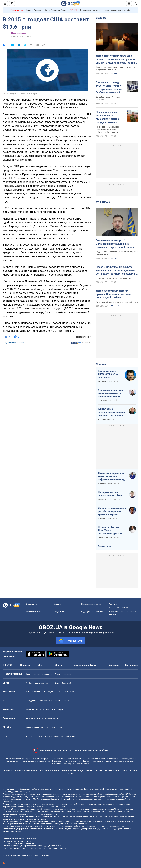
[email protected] (35, 848)
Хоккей (49, 683)
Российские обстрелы (90, 10)
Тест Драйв (31, 701)
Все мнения (104, 546)
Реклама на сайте (34, 612)
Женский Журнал (69, 736)
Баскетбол (39, 683)
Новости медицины (35, 727)
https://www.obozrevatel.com (96, 789)
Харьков (36, 674)
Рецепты (30, 710)
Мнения (101, 364)
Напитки (40, 710)
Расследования (81, 665)
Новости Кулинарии (55, 710)
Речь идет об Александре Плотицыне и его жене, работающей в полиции (108, 129)
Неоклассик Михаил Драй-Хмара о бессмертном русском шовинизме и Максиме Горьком (110, 530)
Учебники (36, 692)
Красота (48, 736)
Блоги (93, 665)
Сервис (66, 701)
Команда (58, 604)
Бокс (57, 683)
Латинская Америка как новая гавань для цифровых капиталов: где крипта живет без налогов (112, 476)
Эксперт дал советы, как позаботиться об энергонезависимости (115, 68)
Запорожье (47, 674)
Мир (40, 665)
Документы (59, 612)
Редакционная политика (14, 343)
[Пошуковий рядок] (136, 4)
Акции (58, 701)
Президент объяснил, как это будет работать (117, 302)
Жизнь (59, 665)
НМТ (72, 692)
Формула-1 (66, 683)
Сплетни (38, 736)
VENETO (73, 10)
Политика (25, 665)
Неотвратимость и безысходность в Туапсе (111, 494)
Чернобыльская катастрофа (117, 10)
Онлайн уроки (49, 692)
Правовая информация (91, 604)
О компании (31, 604)
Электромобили (45, 701)
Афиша (29, 736)
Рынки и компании (34, 718)
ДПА (60, 692)
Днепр (57, 674)
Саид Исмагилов (105, 401)
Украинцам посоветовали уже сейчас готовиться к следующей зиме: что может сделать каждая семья (116, 59)
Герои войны (17, 10)
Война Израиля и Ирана (55, 10)
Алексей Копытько (105, 500)
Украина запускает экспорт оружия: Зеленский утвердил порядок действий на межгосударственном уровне (114, 294)
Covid (60, 727)
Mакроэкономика (18, 33)
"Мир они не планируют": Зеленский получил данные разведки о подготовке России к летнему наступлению (115, 244)
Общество (113, 665)
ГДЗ (28, 692)
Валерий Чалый (104, 420)
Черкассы (67, 674)
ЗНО (66, 692)
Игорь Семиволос (105, 382)
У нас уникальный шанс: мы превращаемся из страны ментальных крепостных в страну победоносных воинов (111, 393)
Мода (56, 736)
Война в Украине (34, 10)
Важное (101, 18)
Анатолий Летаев (105, 484)
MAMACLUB (51, 727)
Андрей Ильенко (105, 519)
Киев (28, 674)
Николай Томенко (105, 538)
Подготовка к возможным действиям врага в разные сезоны (117, 253)
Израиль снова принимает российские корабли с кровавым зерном (112, 511)
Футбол (29, 683)
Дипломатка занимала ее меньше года (114, 278)
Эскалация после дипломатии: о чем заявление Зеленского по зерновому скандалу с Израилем (110, 374)
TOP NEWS (103, 202)
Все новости (132, 665)
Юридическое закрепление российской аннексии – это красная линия (111, 412)
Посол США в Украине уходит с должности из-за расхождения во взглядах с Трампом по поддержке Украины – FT (117, 271)
